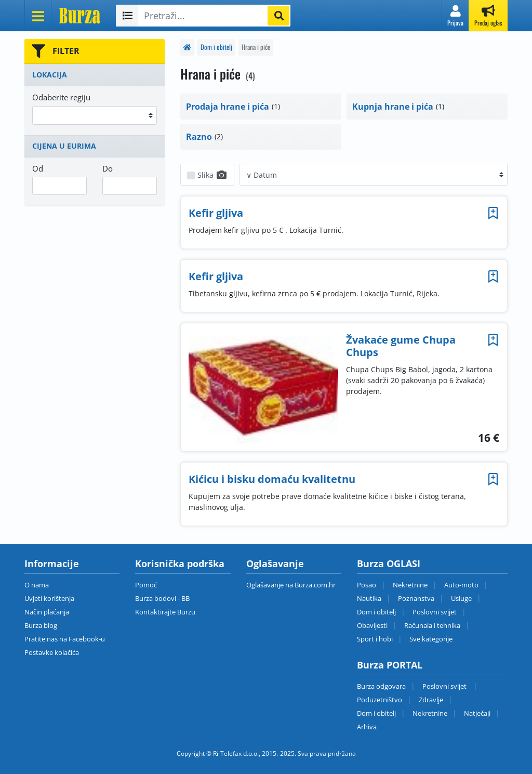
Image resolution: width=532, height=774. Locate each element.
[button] (455, 16)
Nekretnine (410, 585)
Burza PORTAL (390, 665)
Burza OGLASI (389, 563)
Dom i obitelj (216, 47)
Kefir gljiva (216, 213)
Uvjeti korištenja (49, 598)
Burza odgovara (381, 686)
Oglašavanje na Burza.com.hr (291, 585)
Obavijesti (372, 625)
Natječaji (477, 713)
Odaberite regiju (61, 97)
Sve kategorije (431, 639)
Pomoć (146, 585)
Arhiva (367, 727)
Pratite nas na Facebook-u (65, 639)
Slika (212, 175)
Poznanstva (416, 598)
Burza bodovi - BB (162, 598)
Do (108, 168)
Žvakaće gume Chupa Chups (401, 346)
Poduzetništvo (380, 700)
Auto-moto (461, 585)
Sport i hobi (375, 639)
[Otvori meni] (38, 16)
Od (38, 168)
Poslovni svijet (435, 612)
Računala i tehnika (432, 625)
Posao (367, 585)
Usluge (461, 598)
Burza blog (41, 625)
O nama (37, 585)
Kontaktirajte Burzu (165, 612)
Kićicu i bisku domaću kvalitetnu (272, 479)
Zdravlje (431, 700)
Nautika (369, 598)
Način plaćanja (47, 612)
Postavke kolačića (52, 652)
